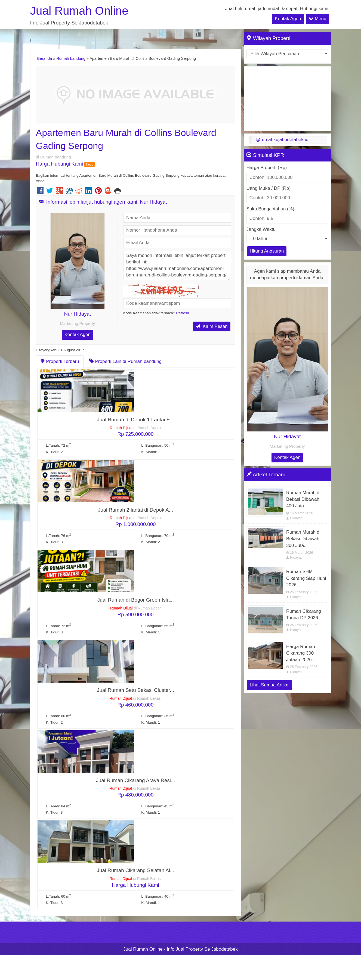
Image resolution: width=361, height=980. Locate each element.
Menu (317, 18)
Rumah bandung (71, 58)
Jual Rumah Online (79, 11)
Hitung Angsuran (267, 251)
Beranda (45, 58)
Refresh (183, 313)
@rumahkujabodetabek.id (282, 140)
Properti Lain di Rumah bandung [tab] (126, 361)
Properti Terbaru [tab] (60, 361)
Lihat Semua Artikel (270, 685)
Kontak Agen (288, 19)
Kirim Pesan (212, 326)
